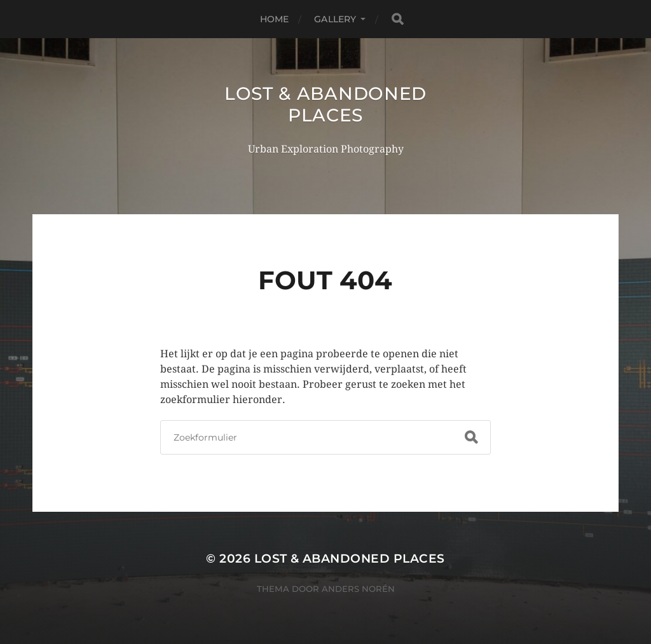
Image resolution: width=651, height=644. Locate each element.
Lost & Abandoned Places (325, 104)
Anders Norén (358, 589)
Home (275, 19)
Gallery (335, 19)
